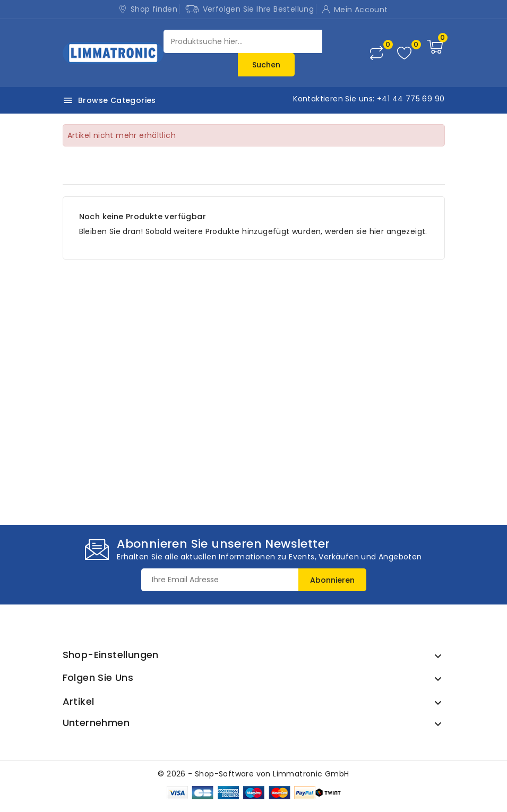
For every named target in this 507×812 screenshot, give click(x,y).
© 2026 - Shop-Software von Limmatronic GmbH (253, 774)
